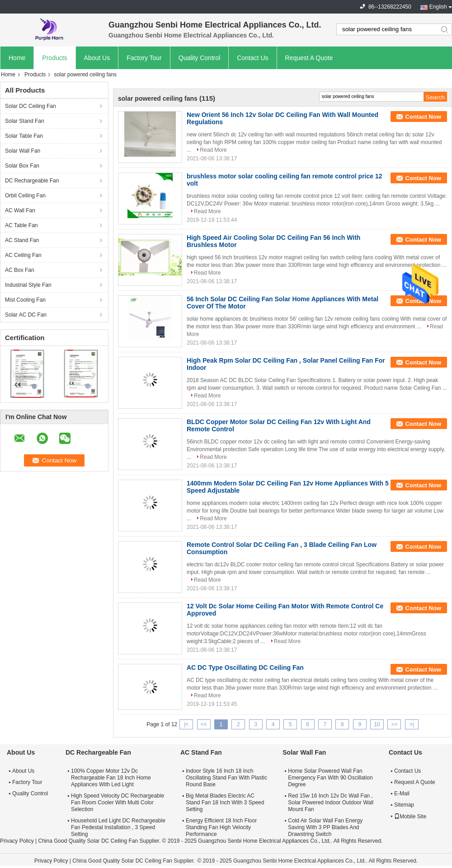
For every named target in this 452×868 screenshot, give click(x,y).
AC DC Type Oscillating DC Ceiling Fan (245, 667)
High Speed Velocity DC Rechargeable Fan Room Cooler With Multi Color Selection (118, 803)
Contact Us (252, 58)
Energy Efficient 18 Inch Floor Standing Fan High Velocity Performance (221, 827)
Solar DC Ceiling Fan (31, 106)
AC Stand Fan (22, 240)
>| (412, 724)
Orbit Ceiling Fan (25, 196)
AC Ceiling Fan (23, 255)
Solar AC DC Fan (26, 315)
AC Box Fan (20, 270)
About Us (97, 58)
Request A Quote (309, 58)
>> (394, 724)
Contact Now (423, 117)
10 (377, 724)
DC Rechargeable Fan (32, 181)
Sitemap (404, 805)
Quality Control (200, 58)
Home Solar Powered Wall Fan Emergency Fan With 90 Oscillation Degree (330, 778)
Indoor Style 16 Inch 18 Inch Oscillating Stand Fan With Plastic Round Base (226, 778)
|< (186, 724)
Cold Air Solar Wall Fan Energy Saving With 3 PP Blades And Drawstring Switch (325, 827)
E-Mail (402, 793)
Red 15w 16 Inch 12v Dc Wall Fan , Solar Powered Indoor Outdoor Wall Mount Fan (331, 803)
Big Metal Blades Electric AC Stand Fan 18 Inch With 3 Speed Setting (225, 803)
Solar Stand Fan (25, 121)
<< (204, 724)
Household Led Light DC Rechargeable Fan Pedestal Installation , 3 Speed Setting (118, 827)
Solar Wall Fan (23, 151)
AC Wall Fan (20, 210)
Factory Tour (144, 58)
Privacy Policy (17, 841)
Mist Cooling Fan (25, 300)
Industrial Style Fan (28, 285)
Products (54, 58)
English (438, 7)
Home (17, 58)
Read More (213, 150)
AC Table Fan (21, 225)
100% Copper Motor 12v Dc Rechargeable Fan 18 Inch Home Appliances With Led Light (111, 778)
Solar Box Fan (22, 166)
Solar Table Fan (24, 136)
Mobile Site (410, 817)
